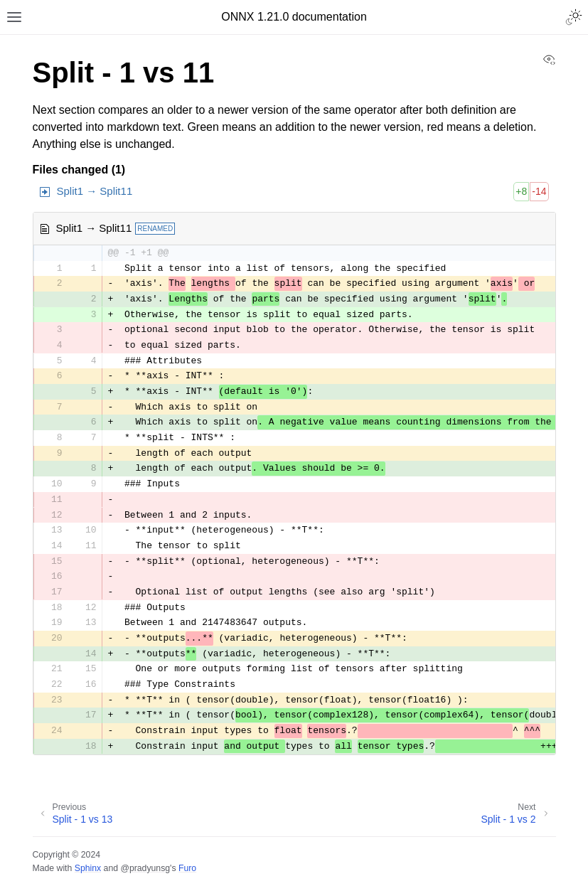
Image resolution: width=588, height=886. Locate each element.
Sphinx (88, 868)
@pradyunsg (145, 868)
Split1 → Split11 (95, 191)
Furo (187, 868)
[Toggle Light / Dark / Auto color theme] (574, 17)
